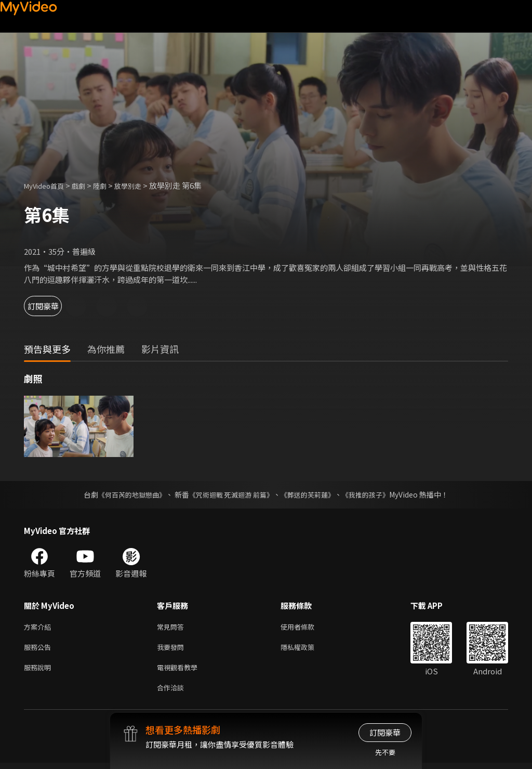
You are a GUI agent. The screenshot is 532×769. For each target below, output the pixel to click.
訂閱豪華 (52, 306)
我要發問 (172, 649)
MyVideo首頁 (48, 185)
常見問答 (172, 627)
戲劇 (87, 185)
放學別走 (141, 185)
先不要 (385, 752)
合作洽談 (172, 693)
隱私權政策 (306, 649)
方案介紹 (39, 627)
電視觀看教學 (180, 671)
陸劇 (110, 185)
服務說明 (39, 671)
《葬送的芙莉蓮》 (312, 494)
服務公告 (39, 649)
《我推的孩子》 (374, 494)
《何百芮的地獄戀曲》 (125, 494)
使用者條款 (306, 627)
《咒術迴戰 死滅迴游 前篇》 (230, 494)
